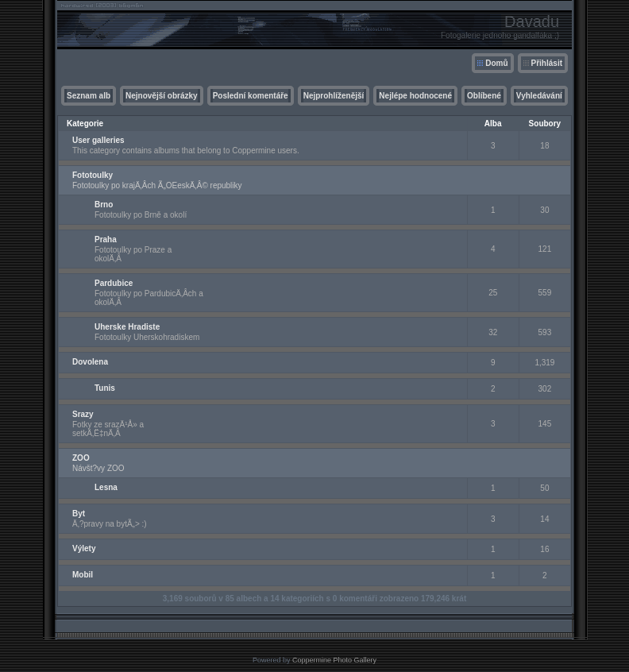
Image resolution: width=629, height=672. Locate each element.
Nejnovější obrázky (162, 96)
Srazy (83, 414)
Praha (106, 239)
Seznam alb (89, 96)
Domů (496, 63)
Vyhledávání (539, 96)
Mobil (83, 575)
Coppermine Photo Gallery (334, 660)
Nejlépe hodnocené (415, 96)
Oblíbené (484, 96)
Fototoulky (93, 175)
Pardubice (114, 283)
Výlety (84, 548)
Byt (79, 514)
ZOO (81, 458)
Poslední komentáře (251, 96)
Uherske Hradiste (127, 327)
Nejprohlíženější (334, 96)
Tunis (105, 388)
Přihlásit (547, 63)
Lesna (106, 487)
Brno (104, 205)
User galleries (98, 140)
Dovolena (90, 362)
